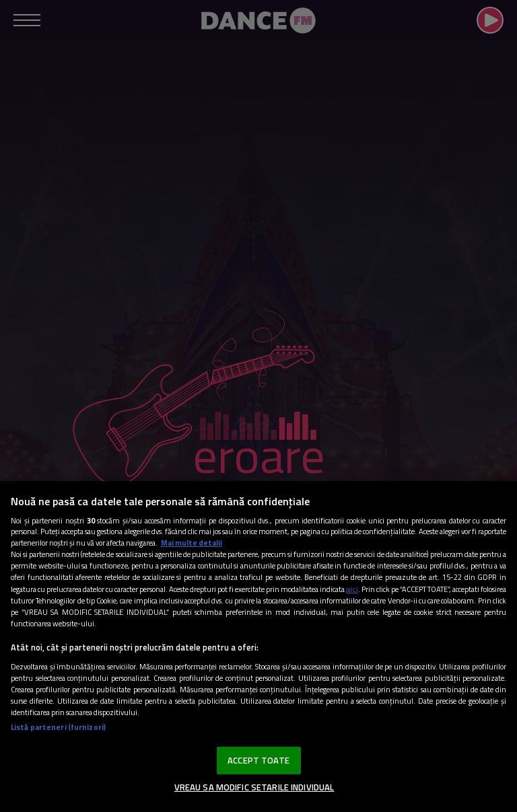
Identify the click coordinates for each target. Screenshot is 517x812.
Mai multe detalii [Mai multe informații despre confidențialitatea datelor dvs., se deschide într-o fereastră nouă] (192, 543)
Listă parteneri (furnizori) (58, 727)
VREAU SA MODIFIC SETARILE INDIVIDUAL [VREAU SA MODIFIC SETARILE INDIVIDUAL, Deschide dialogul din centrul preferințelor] (254, 787)
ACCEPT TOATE (258, 760)
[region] (258, 647)
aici (352, 589)
